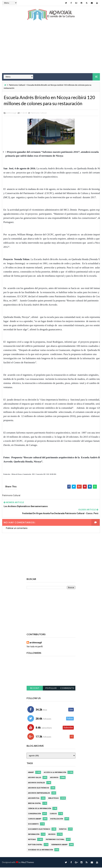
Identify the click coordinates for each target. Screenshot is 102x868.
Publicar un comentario (17, 529)
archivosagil (36, 643)
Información (34, 835)
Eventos (63, 830)
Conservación (34, 814)
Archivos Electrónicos (39, 788)
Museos (52, 835)
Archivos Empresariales (39, 794)
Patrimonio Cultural (17, 85)
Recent (35, 688)
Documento (33, 825)
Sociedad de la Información (41, 850)
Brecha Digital (35, 804)
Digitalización (57, 819)
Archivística (34, 799)
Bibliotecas (54, 799)
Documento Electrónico (39, 830)
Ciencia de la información (40, 809)
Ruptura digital (35, 845)
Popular (51, 688)
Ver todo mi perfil (35, 647)
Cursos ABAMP (35, 819)
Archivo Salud (35, 778)
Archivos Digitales (37, 783)
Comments (67, 688)
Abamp (31, 773)
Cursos (53, 814)
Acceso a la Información (55, 773)
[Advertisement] (51, 50)
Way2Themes (28, 863)
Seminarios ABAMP (59, 845)
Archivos (54, 778)
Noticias (32, 840)
